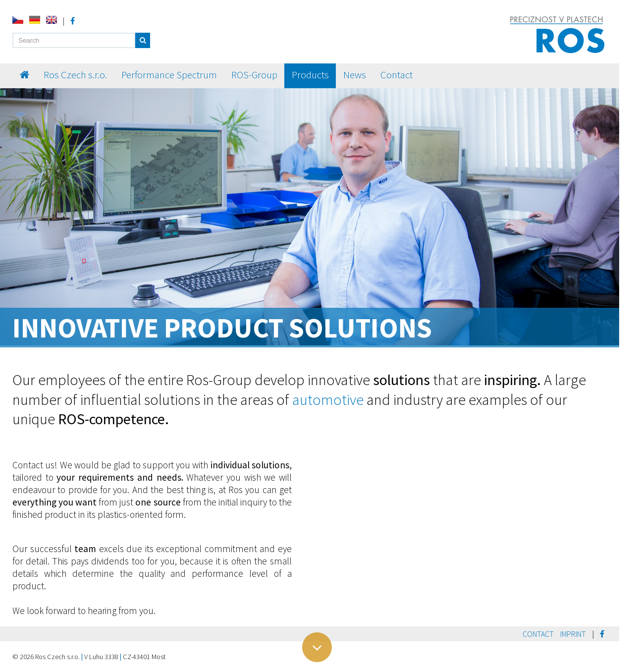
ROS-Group (254, 75)
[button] (143, 40)
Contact (396, 75)
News (355, 75)
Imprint (573, 634)
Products (310, 75)
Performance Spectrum (169, 75)
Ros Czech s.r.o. (75, 75)
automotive (328, 399)
